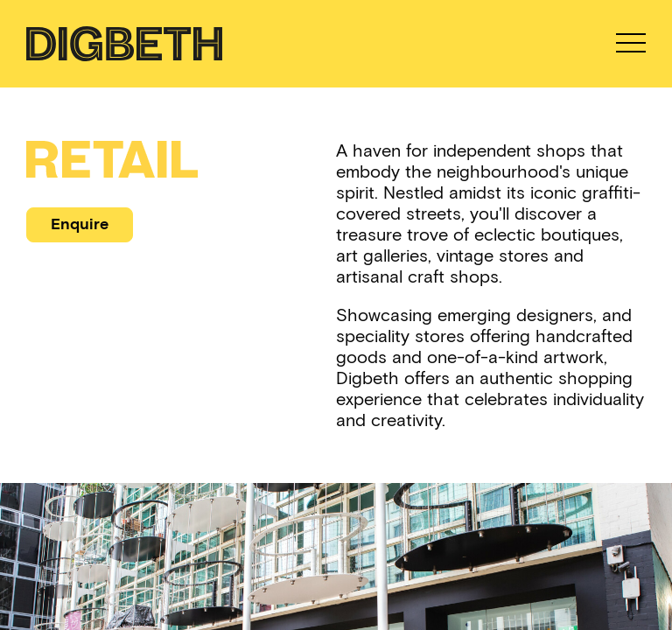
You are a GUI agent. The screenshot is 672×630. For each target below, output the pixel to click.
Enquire (80, 224)
